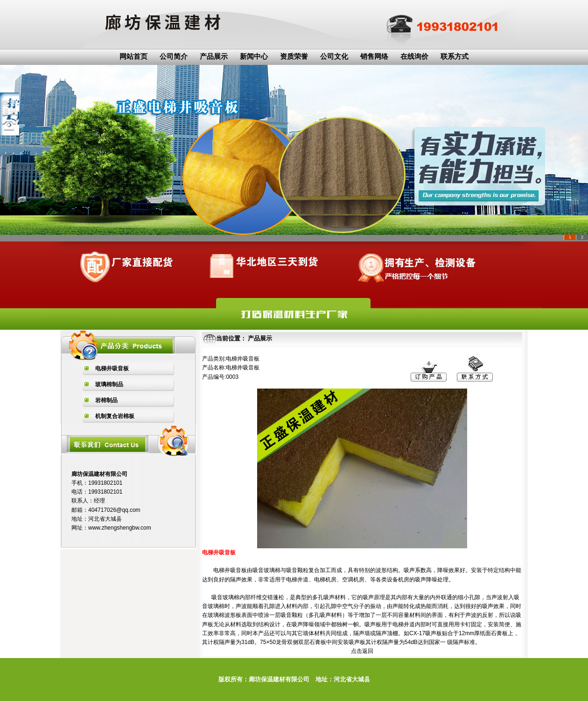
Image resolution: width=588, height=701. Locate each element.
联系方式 (455, 57)
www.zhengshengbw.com (120, 528)
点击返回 (362, 651)
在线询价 (414, 57)
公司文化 (334, 57)
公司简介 (174, 57)
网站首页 (133, 57)
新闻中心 (254, 57)
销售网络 (374, 57)
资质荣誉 (294, 57)
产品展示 (214, 57)
